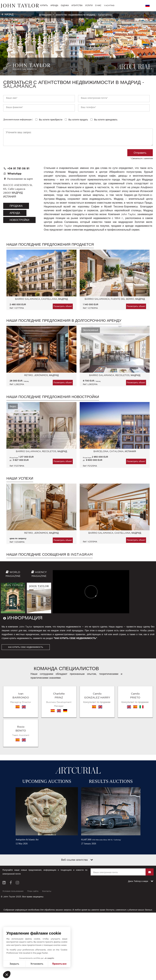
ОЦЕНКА (65, 5)
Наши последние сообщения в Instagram (50, 554)
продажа (16, 206)
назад (9, 14)
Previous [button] (9, 275)
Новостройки (19, 220)
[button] (7, 975)
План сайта (33, 891)
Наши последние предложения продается (50, 244)
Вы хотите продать (78, 120)
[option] (40, 281)
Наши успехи (20, 478)
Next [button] (144, 275)
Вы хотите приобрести (51, 120)
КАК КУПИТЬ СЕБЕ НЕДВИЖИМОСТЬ (26, 647)
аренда (15, 213)
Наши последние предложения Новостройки (53, 397)
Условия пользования (13, 891)
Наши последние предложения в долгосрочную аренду (64, 320)
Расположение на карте (18, 179)
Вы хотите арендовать (106, 120)
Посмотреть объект (63, 306)
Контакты (47, 891)
